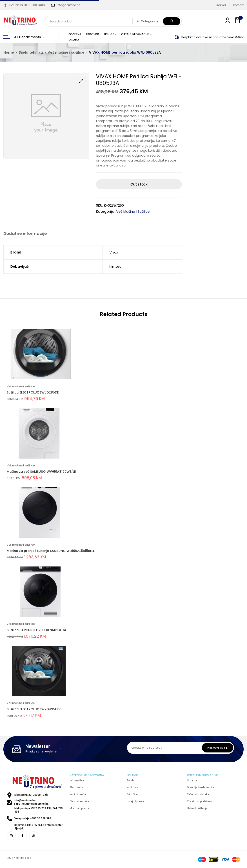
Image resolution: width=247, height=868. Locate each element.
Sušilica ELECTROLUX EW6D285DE (33, 392)
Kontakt (238, 5)
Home (9, 52)
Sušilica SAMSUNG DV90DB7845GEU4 (36, 630)
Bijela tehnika (31, 52)
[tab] (25, 234)
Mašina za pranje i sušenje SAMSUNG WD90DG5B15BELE (51, 551)
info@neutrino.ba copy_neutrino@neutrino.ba (31, 802)
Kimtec (115, 266)
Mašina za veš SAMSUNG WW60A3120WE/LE (41, 472)
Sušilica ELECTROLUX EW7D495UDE (34, 709)
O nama (220, 5)
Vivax (114, 252)
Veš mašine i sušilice (66, 52)
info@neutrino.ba (69, 5)
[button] (238, 20)
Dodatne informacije (25, 234)
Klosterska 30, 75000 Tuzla (24, 5)
